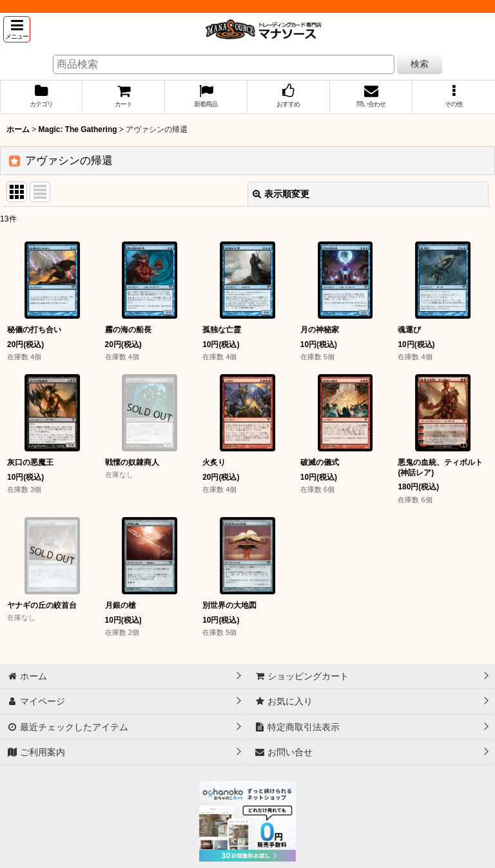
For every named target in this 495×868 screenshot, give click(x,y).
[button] (17, 29)
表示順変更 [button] (281, 194)
